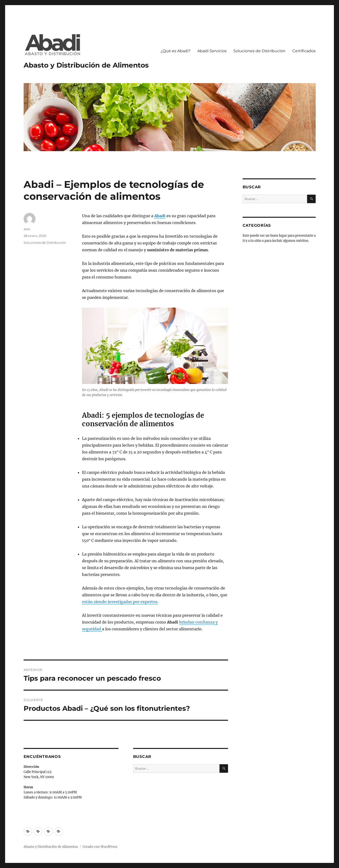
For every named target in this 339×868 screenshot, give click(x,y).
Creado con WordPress (100, 847)
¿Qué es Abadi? (176, 51)
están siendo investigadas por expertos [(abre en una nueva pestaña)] (120, 602)
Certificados (304, 51)
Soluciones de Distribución (259, 51)
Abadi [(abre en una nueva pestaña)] (160, 216)
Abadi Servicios (212, 51)
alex (27, 229)
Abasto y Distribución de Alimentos (86, 65)
